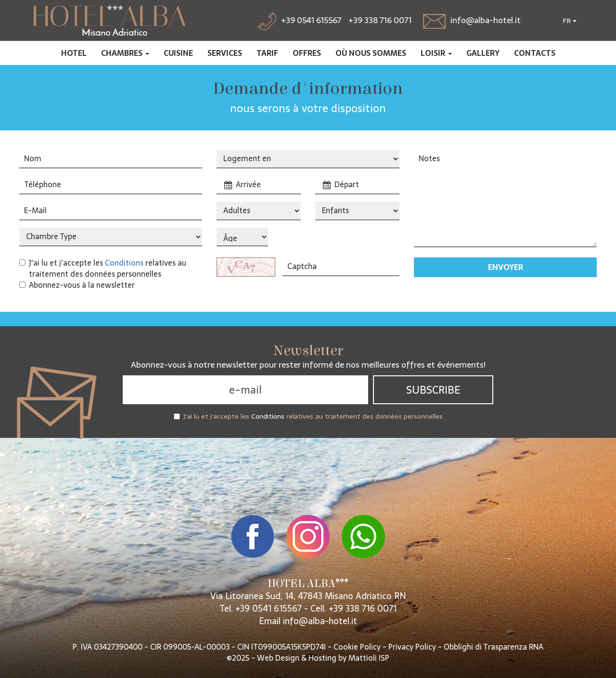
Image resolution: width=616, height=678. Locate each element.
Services (225, 53)
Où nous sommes (371, 53)
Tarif (267, 53)
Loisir (436, 53)
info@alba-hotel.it (320, 621)
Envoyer (506, 267)
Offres (307, 53)
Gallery (483, 53)
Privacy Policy (412, 647)
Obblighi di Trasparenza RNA (494, 647)
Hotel (74, 53)
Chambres (125, 53)
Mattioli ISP (369, 658)
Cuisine (178, 53)
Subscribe (433, 390)
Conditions (124, 263)
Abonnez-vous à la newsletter (77, 285)
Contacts (535, 53)
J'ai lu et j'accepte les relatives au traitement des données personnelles (103, 269)
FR (570, 21)
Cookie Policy (357, 647)
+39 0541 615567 (269, 608)
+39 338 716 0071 (380, 20)
